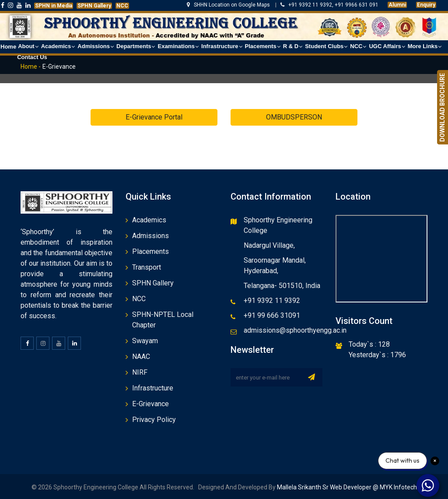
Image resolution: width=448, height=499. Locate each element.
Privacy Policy (154, 420)
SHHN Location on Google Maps (229, 5)
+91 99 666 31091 (272, 315)
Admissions (150, 236)
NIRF (140, 372)
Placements (150, 251)
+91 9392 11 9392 (272, 300)
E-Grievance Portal (154, 117)
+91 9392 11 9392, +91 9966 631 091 (329, 5)
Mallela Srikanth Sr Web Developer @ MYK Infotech (346, 487)
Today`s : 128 (369, 344)
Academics (149, 220)
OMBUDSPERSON (294, 117)
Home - (31, 67)
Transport (147, 267)
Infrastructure (153, 388)
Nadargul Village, (269, 245)
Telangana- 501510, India (282, 286)
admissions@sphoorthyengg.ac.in (295, 330)
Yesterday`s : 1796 (377, 355)
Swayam (145, 341)
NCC (139, 299)
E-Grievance (150, 404)
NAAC (141, 357)
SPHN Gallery (153, 283)
